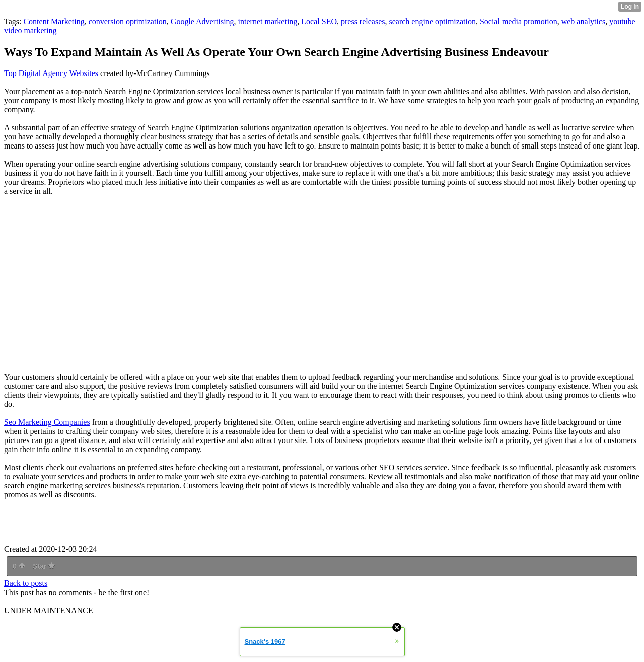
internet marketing (268, 21)
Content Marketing (54, 21)
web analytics (584, 21)
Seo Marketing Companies (47, 422)
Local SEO (319, 21)
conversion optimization (128, 21)
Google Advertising (202, 21)
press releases (363, 21)
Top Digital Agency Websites (51, 73)
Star (44, 566)
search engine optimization (433, 21)
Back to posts (26, 583)
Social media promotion (519, 21)
